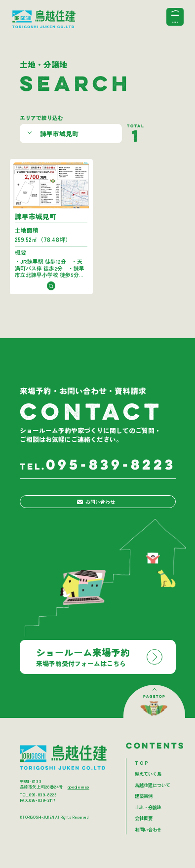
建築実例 (144, 809)
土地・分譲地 (148, 820)
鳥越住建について (153, 798)
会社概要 (144, 831)
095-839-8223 (98, 473)
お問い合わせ (96, 512)
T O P (141, 776)
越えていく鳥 (148, 787)
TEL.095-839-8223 (39, 807)
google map (78, 799)
